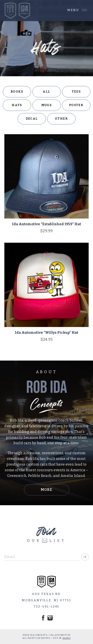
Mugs (47, 105)
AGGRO (67, 638)
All (46, 92)
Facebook (43, 618)
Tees (76, 92)
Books (17, 92)
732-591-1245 (47, 607)
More (47, 490)
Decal (32, 119)
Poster (76, 105)
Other (61, 119)
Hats (17, 105)
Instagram (50, 618)
